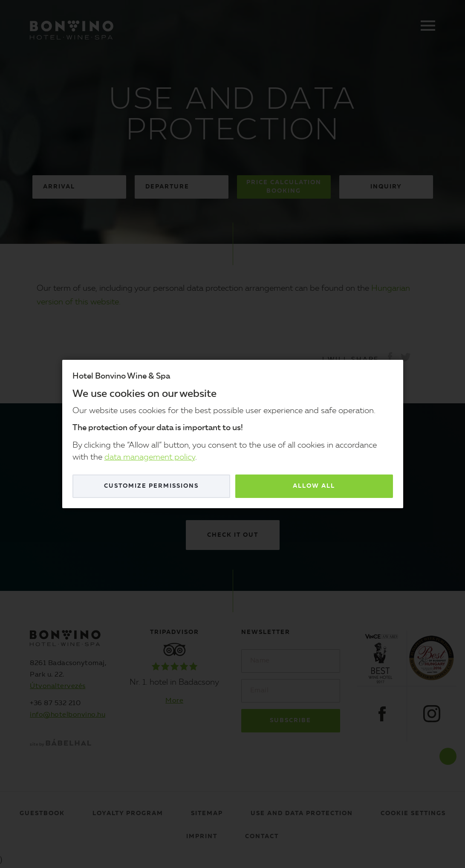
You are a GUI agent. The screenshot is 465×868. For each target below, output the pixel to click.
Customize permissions (151, 486)
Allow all (314, 486)
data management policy (150, 458)
